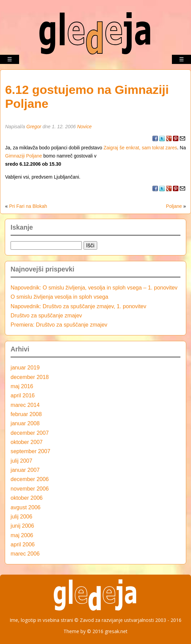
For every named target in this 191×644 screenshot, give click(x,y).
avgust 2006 (26, 507)
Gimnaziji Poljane (24, 156)
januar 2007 (25, 470)
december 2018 (30, 377)
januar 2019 (25, 367)
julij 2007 (21, 461)
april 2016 (23, 395)
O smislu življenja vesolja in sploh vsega (59, 297)
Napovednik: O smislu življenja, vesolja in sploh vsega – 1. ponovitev (94, 287)
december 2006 (30, 479)
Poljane (174, 206)
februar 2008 (26, 414)
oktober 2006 (27, 498)
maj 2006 (22, 535)
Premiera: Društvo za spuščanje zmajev (59, 325)
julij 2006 (21, 516)
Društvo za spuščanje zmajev (46, 315)
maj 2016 (22, 386)
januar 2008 (25, 423)
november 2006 (30, 489)
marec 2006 (25, 554)
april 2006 (23, 544)
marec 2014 (25, 405)
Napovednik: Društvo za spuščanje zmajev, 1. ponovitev (78, 306)
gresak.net (116, 631)
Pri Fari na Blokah (28, 206)
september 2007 (30, 451)
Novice (84, 127)
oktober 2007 (27, 442)
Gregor (34, 127)
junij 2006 (22, 526)
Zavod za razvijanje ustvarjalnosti (117, 620)
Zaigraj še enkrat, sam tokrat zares (140, 148)
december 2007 (30, 433)
